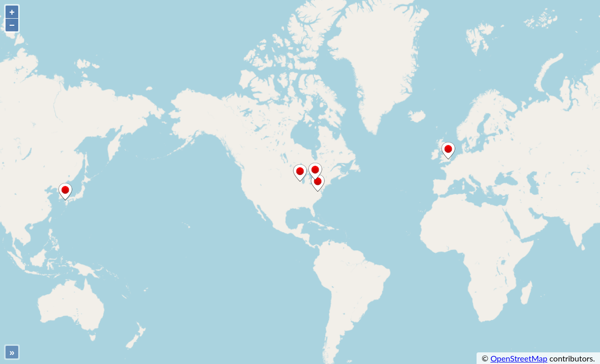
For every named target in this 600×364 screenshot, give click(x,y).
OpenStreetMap (519, 358)
